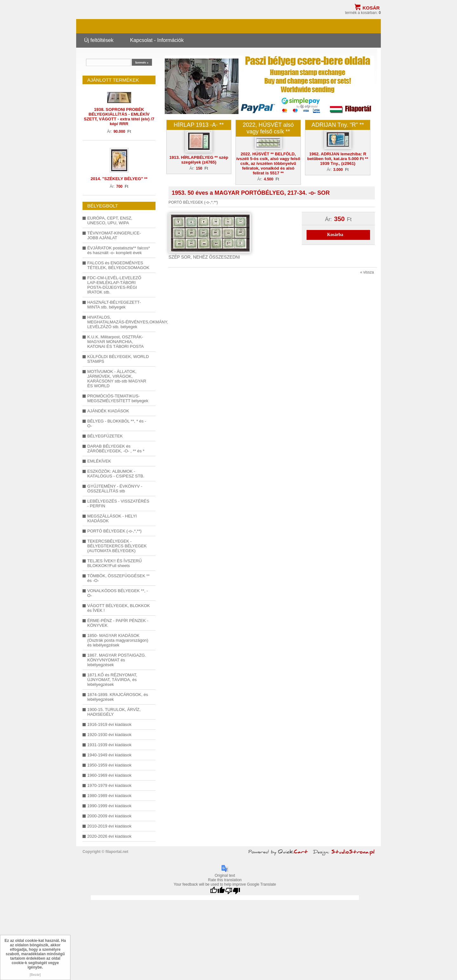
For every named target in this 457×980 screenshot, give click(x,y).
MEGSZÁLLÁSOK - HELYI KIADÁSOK (112, 518)
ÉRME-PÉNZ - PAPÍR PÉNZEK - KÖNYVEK (118, 623)
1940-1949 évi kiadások (109, 755)
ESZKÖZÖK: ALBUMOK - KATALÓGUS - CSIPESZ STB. (116, 474)
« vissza (367, 272)
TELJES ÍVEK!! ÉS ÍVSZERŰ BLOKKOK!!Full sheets (115, 563)
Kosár (371, 8)
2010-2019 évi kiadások (109, 826)
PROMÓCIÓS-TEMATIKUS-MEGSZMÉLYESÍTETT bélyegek (118, 398)
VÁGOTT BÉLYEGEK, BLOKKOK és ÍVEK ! (119, 608)
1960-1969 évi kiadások (109, 775)
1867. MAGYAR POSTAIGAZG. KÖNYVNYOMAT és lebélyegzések (117, 660)
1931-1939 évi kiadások (109, 745)
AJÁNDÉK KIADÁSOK (108, 411)
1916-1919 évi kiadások (109, 724)
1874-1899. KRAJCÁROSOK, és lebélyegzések (118, 697)
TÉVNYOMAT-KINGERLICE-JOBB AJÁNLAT (114, 235)
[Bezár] (35, 975)
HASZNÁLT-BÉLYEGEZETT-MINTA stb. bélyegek (114, 305)
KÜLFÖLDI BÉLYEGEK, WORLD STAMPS (118, 359)
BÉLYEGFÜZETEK (105, 436)
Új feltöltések (99, 40)
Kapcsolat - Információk (157, 40)
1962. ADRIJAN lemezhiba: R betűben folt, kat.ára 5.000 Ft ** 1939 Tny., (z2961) (338, 159)
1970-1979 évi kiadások (109, 785)
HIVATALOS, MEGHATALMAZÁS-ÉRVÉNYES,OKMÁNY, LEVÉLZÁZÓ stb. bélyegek (119, 322)
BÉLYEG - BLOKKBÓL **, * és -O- (117, 423)
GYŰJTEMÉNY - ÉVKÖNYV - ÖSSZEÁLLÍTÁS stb (115, 489)
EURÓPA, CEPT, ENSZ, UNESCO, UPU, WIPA (110, 220)
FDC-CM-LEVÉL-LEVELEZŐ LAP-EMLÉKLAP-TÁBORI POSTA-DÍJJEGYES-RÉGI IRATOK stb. (114, 285)
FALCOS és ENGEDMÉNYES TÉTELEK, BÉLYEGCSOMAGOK (118, 265)
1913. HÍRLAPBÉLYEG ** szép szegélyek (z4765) (199, 160)
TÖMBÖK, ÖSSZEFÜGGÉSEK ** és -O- (118, 578)
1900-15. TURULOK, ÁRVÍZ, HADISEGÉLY (114, 712)
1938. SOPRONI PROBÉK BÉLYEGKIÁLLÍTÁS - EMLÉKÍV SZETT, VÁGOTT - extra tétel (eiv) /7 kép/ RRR (119, 117)
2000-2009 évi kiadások (109, 816)
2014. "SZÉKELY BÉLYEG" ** (119, 179)
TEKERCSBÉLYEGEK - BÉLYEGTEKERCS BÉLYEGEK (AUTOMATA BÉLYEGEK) (117, 546)
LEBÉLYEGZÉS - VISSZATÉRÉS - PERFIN (118, 504)
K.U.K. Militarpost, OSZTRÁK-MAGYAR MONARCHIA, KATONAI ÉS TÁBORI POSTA (116, 342)
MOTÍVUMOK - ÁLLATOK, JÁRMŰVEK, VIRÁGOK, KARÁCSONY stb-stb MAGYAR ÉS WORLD (117, 379)
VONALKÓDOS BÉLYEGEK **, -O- (118, 593)
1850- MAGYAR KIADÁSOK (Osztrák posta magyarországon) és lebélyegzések (118, 640)
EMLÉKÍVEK (99, 461)
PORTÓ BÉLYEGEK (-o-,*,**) (114, 531)
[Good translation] (217, 891)
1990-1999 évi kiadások (109, 806)
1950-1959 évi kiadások (109, 765)
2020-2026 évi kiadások (109, 836)
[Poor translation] (233, 891)
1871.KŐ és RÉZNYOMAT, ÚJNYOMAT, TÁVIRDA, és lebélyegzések (112, 680)
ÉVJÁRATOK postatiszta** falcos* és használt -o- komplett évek (119, 250)
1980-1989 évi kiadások (109, 796)
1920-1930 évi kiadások (109, 735)
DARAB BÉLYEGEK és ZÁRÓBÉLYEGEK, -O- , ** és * (116, 449)
